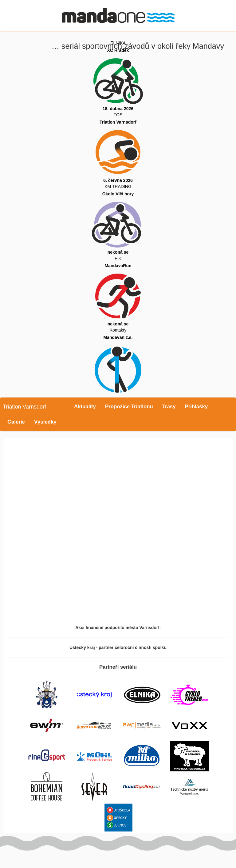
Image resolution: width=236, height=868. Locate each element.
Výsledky (45, 422)
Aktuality (85, 407)
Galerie (16, 422)
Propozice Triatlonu (129, 407)
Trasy (169, 407)
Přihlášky (197, 407)
